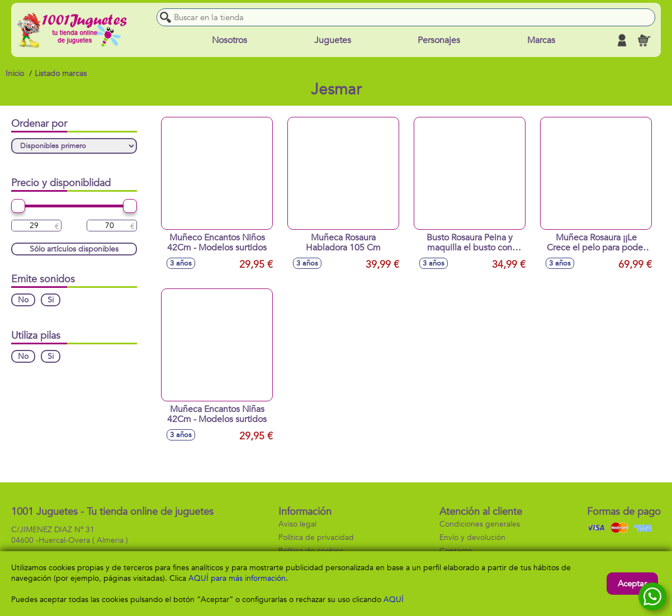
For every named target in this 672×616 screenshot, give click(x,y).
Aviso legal (297, 524)
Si (51, 300)
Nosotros (229, 40)
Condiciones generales (480, 524)
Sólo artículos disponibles (74, 249)
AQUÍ (394, 600)
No (23, 300)
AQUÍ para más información (237, 578)
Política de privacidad (316, 537)
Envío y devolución (472, 537)
